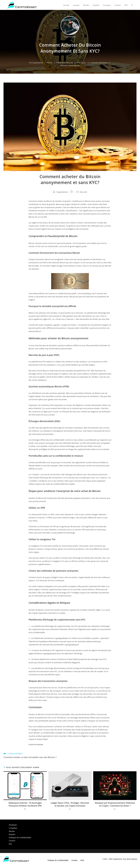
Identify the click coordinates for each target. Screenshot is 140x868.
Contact (12, 841)
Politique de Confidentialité (20, 837)
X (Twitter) (13, 828)
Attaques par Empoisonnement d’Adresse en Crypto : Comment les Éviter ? (115, 804)
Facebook (13, 825)
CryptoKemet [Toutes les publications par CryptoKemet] (70, 37)
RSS (10, 844)
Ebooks (12, 831)
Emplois (12, 834)
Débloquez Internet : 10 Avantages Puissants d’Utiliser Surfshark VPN (25, 804)
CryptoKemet (62, 192)
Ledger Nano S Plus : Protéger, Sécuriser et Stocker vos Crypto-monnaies (70, 804)
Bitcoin (77, 66)
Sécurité (70, 63)
